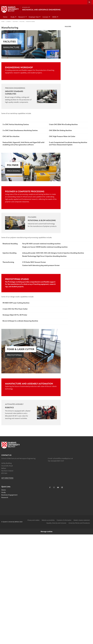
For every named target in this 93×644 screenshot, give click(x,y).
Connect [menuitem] (45, 17)
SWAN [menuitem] (54, 17)
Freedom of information (64, 520)
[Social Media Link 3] (58, 487)
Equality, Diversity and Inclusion (56, 523)
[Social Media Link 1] (50, 487)
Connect (9, 21)
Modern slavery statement (82, 520)
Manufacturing (31, 21)
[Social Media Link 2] (54, 487)
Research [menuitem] (22, 17)
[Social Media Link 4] (62, 487)
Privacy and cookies (34, 520)
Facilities (22, 21)
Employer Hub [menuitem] (34, 17)
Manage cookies (46, 532)
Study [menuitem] (13, 17)
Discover (15, 21)
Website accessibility (48, 520)
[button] (3, 169)
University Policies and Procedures (79, 523)
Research (5, 497)
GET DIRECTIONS (7, 478)
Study (3, 492)
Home (3, 21)
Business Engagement (9, 495)
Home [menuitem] (5, 17)
